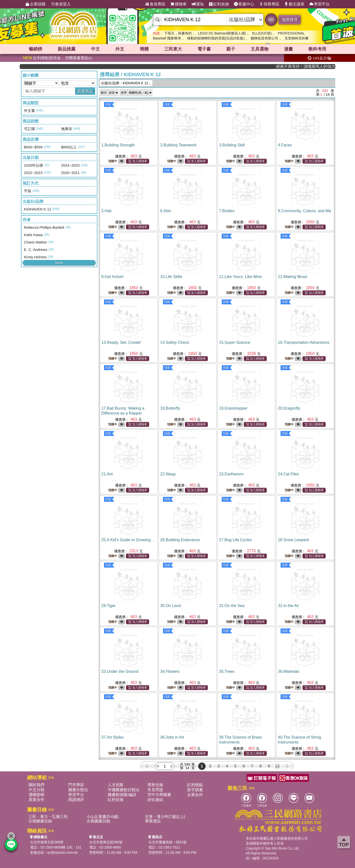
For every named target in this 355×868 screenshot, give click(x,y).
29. (108, 606)
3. (232, 145)
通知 (198, 4)
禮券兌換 (155, 785)
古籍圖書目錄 (40, 821)
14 (277, 766)
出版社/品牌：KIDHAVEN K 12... (126, 83)
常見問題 (155, 790)
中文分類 (36, 790)
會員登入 (61, 4)
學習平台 (319, 4)
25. (128, 540)
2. (178, 145)
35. (227, 671)
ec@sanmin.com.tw (62, 852)
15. (235, 342)
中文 (95, 49)
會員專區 (155, 4)
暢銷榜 (35, 49)
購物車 (178, 4)
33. (120, 671)
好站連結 (155, 800)
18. (170, 408)
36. (289, 671)
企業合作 (195, 795)
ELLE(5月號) (262, 33)
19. (233, 408)
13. (121, 342)
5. (107, 211)
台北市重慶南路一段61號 (168, 842)
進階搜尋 (290, 20)
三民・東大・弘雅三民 (48, 817)
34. (170, 671)
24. (288, 474)
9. (113, 277)
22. (168, 474)
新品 (67, 49)
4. (285, 145)
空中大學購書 (159, 795)
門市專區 (76, 785)
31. (232, 606)
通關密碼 (36, 795)
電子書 (204, 49)
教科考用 (317, 49)
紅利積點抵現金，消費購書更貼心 (58, 58)
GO (271, 19)
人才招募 (116, 785)
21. (107, 474)
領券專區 (269, 4)
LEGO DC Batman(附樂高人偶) (222, 33)
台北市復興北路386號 (47, 842)
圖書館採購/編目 (122, 795)
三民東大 (173, 49)
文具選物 (260, 49)
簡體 (144, 49)
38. (172, 737)
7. (227, 211)
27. (236, 540)
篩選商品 (85, 91)
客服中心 (244, 4)
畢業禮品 (153, 821)
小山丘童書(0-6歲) (103, 817)
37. (113, 737)
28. (293, 540)
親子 (231, 49)
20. (289, 408)
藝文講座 (294, 4)
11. (240, 277)
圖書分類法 (78, 790)
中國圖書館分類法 (124, 790)
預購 (108, 104)
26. (180, 540)
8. (304, 211)
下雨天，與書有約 (178, 33)
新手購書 (195, 790)
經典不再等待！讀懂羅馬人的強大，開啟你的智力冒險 (317, 66)
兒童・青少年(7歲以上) (165, 817)
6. (166, 211)
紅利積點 (195, 785)
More (59, 263)
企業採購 (35, 4)
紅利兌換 (219, 4)
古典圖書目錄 (98, 821)
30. (171, 606)
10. (171, 277)
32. (288, 606)
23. (231, 474)
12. (293, 277)
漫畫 (288, 49)
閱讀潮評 (76, 800)
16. (304, 342)
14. (175, 342)
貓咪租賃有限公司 (265, 38)
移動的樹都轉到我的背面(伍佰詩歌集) (216, 38)
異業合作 (36, 800)
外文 (120, 49)
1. (118, 145)
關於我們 (36, 785)
